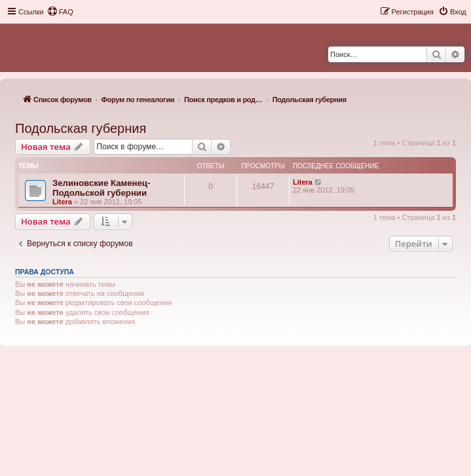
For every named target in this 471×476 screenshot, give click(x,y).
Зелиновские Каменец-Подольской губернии (101, 188)
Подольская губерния (81, 128)
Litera (62, 202)
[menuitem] (60, 12)
